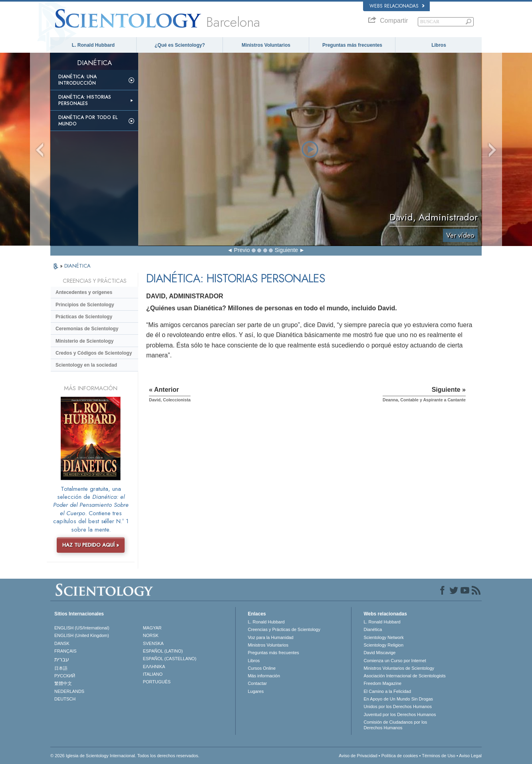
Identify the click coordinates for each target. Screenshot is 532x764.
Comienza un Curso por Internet (395, 661)
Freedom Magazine (382, 683)
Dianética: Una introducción (77, 80)
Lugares (256, 691)
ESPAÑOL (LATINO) (163, 651)
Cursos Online (262, 668)
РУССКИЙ (65, 676)
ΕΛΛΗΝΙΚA (154, 667)
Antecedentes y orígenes (84, 292)
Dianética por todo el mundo (88, 121)
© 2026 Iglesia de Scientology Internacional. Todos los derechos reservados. (125, 756)
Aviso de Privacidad (358, 756)
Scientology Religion (383, 645)
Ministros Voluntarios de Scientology (399, 668)
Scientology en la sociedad (86, 365)
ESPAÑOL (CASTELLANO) (170, 659)
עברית (62, 659)
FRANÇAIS (66, 651)
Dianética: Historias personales (85, 100)
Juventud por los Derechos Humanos (400, 714)
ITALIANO (153, 674)
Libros (439, 45)
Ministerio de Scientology (84, 341)
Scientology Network (383, 637)
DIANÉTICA (77, 266)
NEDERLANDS (69, 691)
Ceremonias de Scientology (87, 329)
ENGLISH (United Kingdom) (82, 635)
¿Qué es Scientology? (180, 45)
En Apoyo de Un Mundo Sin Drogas (398, 699)
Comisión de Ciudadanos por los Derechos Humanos (395, 725)
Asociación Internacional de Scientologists (404, 676)
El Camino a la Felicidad (387, 691)
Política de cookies (400, 756)
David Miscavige (379, 653)
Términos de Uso (439, 756)
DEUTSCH (65, 699)
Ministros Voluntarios (266, 45)
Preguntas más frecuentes (352, 45)
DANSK (62, 643)
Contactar (257, 683)
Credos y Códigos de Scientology (94, 353)
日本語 (61, 668)
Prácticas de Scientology (84, 317)
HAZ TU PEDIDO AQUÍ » (91, 545)
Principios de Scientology (85, 305)
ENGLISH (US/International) (82, 628)
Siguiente (286, 250)
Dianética (373, 629)
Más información (264, 676)
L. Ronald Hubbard (93, 45)
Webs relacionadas (397, 6)
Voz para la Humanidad (270, 637)
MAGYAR (152, 628)
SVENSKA (153, 643)
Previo (242, 250)
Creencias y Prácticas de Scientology (284, 629)
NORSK (151, 635)
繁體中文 (63, 683)
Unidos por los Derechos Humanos (398, 706)
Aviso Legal (470, 756)
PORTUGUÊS (157, 682)
